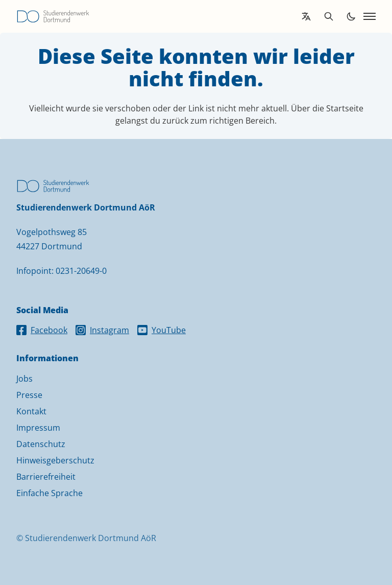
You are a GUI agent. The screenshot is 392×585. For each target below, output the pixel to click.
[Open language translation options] (306, 16)
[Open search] (329, 16)
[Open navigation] (370, 16)
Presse (29, 395)
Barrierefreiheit (46, 477)
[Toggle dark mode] (351, 16)
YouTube (162, 330)
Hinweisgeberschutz (55, 460)
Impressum (38, 428)
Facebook (42, 330)
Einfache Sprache (50, 493)
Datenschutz (41, 444)
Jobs (24, 379)
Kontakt (31, 411)
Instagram (102, 330)
